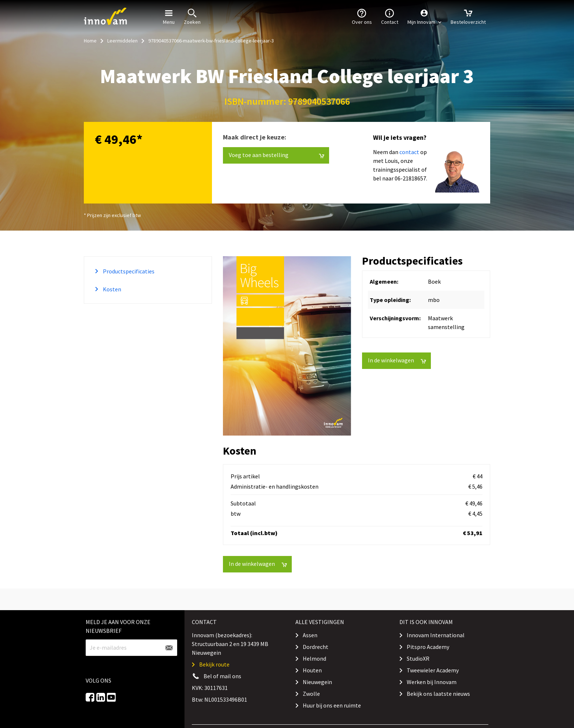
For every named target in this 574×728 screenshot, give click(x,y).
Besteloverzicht (468, 16)
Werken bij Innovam (432, 682)
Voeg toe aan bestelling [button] (277, 155)
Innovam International (436, 635)
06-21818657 (410, 178)
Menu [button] (169, 16)
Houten (312, 670)
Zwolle (311, 694)
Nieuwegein (317, 682)
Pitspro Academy (428, 647)
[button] (424, 16)
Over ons (362, 16)
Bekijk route (214, 664)
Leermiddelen (122, 41)
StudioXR (418, 658)
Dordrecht (316, 647)
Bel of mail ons (222, 676)
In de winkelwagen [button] (397, 360)
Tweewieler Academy (433, 670)
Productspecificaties (128, 271)
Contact (390, 16)
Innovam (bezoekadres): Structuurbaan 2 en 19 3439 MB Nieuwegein (230, 644)
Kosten (111, 289)
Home (90, 41)
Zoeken (192, 16)
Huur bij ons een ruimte (332, 705)
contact (409, 152)
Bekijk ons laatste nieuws (438, 694)
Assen (310, 635)
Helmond (314, 658)
